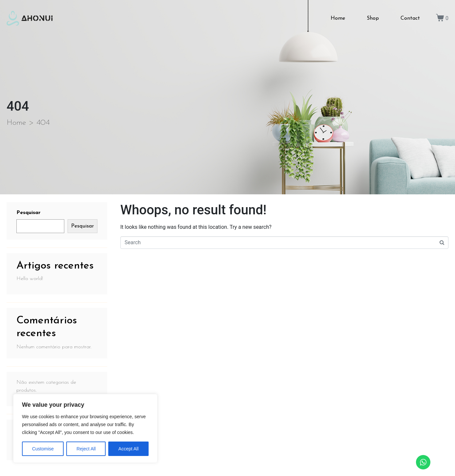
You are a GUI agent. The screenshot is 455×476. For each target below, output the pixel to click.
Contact (410, 18)
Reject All (86, 449)
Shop (373, 18)
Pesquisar (29, 213)
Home (338, 18)
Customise (43, 449)
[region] (85, 428)
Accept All (128, 449)
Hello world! (30, 279)
